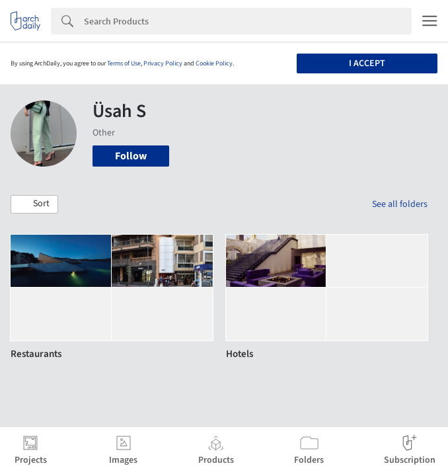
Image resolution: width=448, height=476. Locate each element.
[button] (34, 204)
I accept (367, 63)
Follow (131, 156)
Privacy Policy (163, 63)
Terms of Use (124, 63)
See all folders (400, 204)
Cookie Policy (214, 63)
